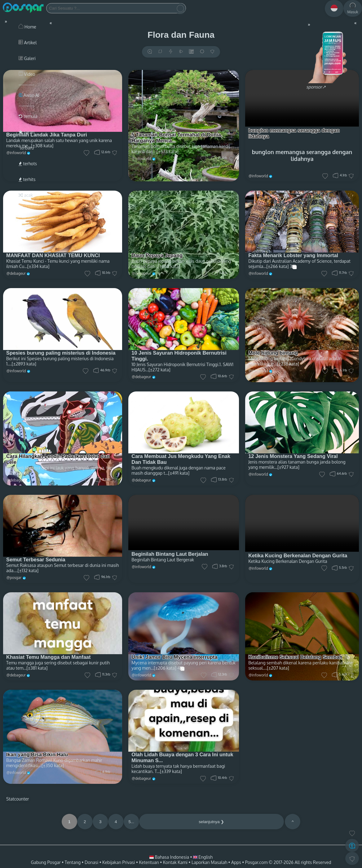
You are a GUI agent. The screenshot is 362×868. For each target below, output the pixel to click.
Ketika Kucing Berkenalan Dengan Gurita (298, 555)
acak (26, 195)
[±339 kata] (171, 771)
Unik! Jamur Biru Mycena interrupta (174, 657)
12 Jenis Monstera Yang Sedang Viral (293, 456)
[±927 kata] (288, 467)
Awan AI (29, 95)
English (203, 857)
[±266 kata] (277, 266)
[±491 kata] (179, 473)
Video (27, 74)
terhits (27, 179)
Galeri (27, 58)
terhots (28, 164)
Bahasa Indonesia (170, 857)
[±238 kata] (288, 364)
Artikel (28, 43)
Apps (236, 862)
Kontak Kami (175, 862)
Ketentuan (149, 862)
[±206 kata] (165, 668)
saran (26, 132)
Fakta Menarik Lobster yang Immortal (293, 255)
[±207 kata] (278, 668)
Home (27, 27)
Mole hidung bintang (273, 353)
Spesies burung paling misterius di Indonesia (61, 353)
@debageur (141, 273)
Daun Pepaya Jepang (157, 255)
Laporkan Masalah (209, 862)
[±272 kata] (159, 370)
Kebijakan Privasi (119, 862)
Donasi (91, 862)
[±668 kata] (169, 266)
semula (28, 116)
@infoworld (141, 159)
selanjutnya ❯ (211, 822)
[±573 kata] (168, 151)
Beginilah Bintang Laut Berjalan (170, 554)
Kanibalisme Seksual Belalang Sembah (295, 657)
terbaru (26, 148)
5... (131, 822)
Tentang (73, 862)
